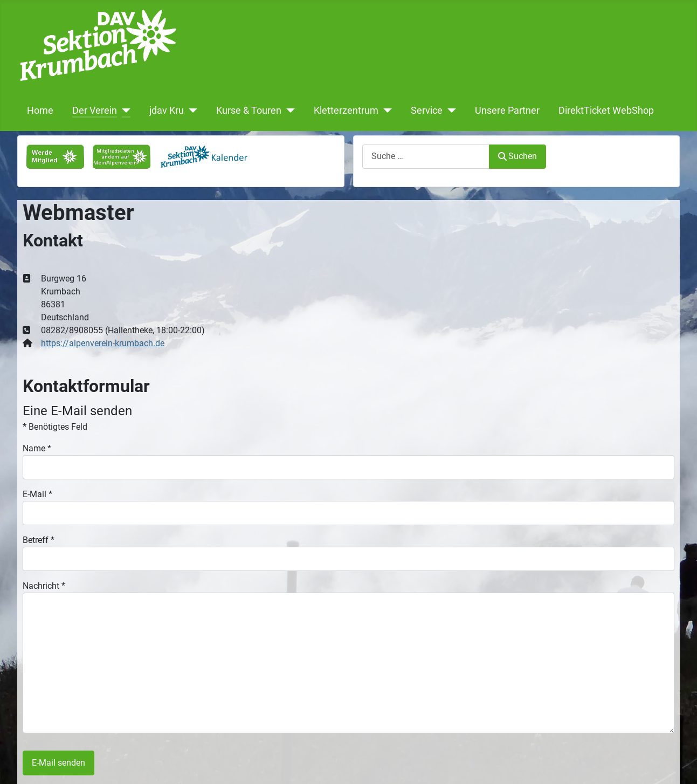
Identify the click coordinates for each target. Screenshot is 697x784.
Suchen (517, 156)
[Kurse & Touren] (288, 111)
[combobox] (426, 157)
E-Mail (37, 494)
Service (427, 111)
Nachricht (44, 586)
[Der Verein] (124, 111)
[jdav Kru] (191, 111)
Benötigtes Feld (55, 427)
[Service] (449, 111)
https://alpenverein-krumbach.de (103, 343)
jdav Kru (167, 111)
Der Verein (95, 111)
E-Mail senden (58, 763)
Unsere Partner (507, 111)
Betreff (39, 540)
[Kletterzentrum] (385, 111)
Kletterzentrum (346, 111)
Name (37, 448)
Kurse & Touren (249, 111)
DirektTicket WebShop (606, 111)
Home (40, 111)
